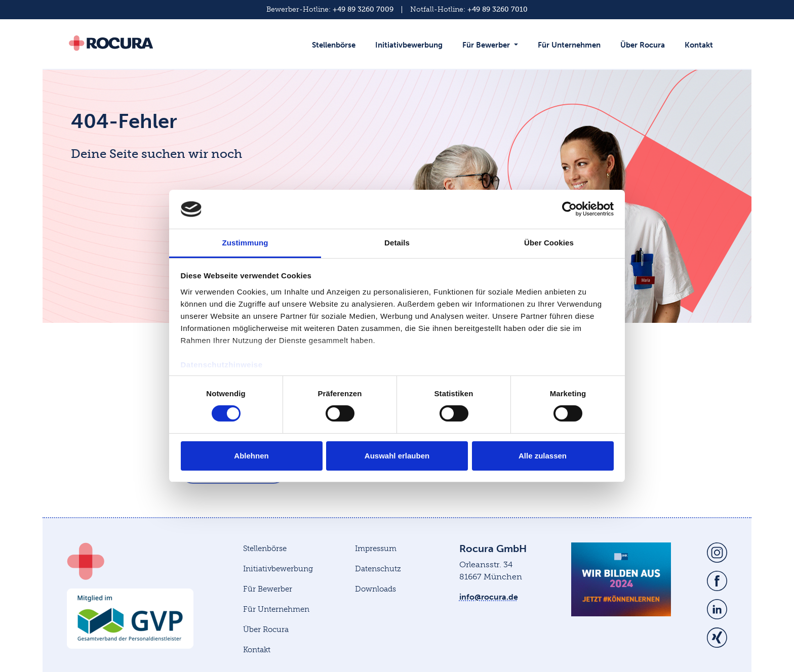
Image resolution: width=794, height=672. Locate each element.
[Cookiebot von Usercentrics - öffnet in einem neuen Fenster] (569, 209)
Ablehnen (251, 456)
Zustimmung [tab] (245, 243)
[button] (492, 50)
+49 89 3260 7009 (363, 9)
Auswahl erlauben (397, 456)
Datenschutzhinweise (222, 365)
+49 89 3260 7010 (498, 9)
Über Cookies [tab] (549, 243)
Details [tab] (397, 243)
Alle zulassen (543, 456)
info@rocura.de (489, 597)
